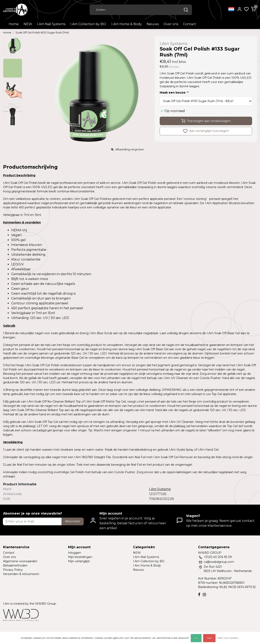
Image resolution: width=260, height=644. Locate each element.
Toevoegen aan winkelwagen (206, 121)
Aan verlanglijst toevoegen (206, 131)
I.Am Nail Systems (51, 24)
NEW (28, 24)
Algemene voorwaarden (20, 561)
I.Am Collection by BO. (88, 24)
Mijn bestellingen (80, 557)
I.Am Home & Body (127, 24)
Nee (209, 638)
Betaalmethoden (15, 565)
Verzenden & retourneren (21, 574)
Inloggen (75, 553)
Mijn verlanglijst (79, 561)
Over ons (171, 24)
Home (14, 24)
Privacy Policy (13, 570)
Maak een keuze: (174, 93)
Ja (196, 638)
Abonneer (73, 521)
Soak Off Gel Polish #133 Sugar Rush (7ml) (42, 33)
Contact (190, 24)
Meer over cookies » (228, 638)
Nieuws (153, 24)
